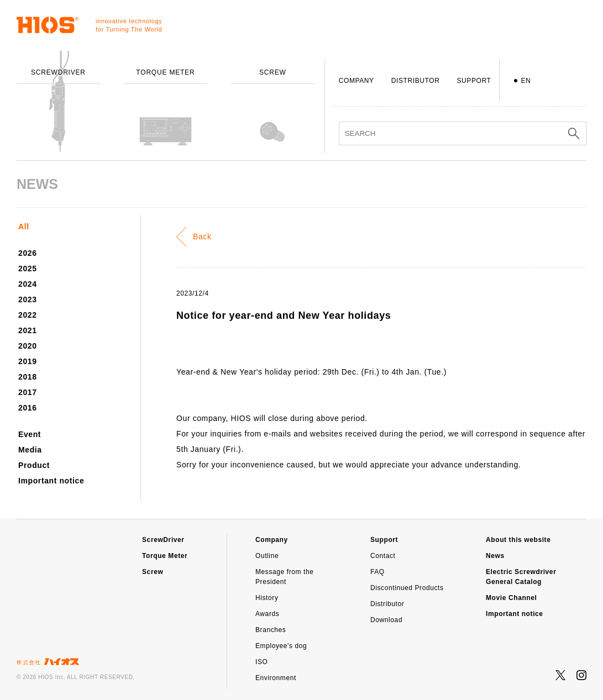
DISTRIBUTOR (416, 81)
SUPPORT (474, 81)
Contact (383, 556)
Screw (153, 572)
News (495, 556)
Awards (267, 614)
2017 (28, 392)
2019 (28, 361)
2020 (28, 346)
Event (30, 434)
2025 (28, 269)
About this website (518, 540)
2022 (28, 315)
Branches (271, 630)
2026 (28, 253)
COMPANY (356, 81)
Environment (276, 678)
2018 (28, 377)
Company (272, 540)
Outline (267, 556)
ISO (261, 662)
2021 (28, 330)
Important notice (51, 481)
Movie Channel (511, 598)
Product (34, 465)
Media (30, 450)
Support (384, 540)
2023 (28, 299)
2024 (28, 284)
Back (202, 236)
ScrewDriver (163, 540)
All (24, 227)
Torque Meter (165, 556)
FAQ (377, 572)
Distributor (387, 604)
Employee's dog (281, 646)
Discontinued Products (407, 588)
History (267, 598)
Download (386, 620)
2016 (28, 408)
